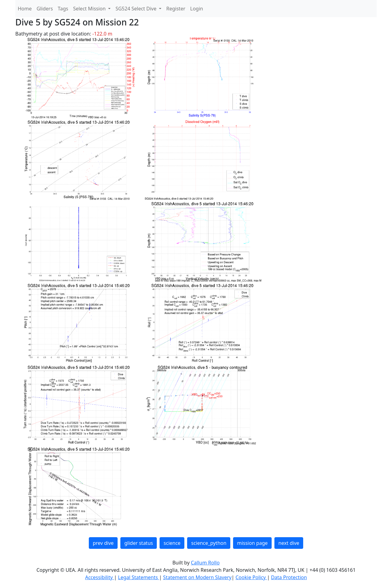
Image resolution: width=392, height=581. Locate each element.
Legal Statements (138, 577)
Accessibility (100, 577)
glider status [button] (139, 543)
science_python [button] (209, 543)
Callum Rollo (205, 563)
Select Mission (90, 9)
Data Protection (289, 577)
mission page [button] (252, 543)
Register (176, 9)
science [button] (172, 543)
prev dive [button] (103, 543)
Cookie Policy (251, 577)
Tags (63, 9)
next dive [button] (289, 543)
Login (197, 9)
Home (25, 9)
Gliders (45, 9)
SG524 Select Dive (137, 9)
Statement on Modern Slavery (197, 577)
